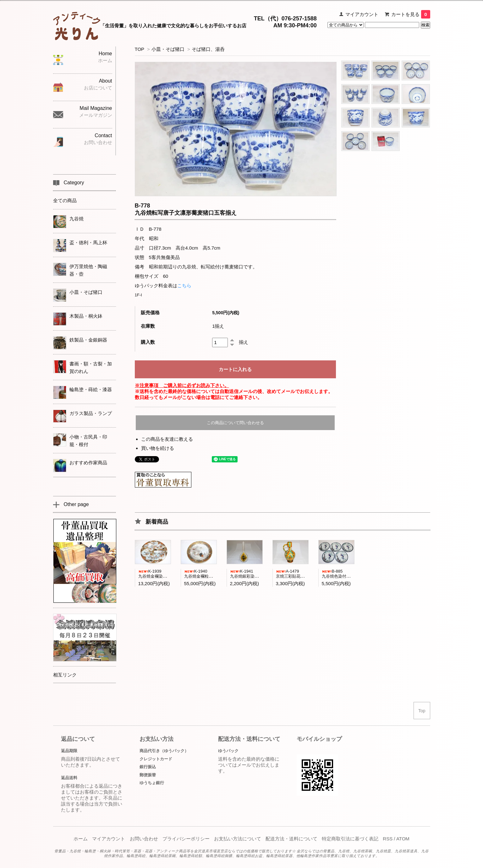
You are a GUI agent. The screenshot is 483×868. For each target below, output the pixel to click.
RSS (388, 839)
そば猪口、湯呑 (208, 49)
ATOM (403, 839)
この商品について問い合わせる (235, 423)
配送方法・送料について (291, 839)
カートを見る (411, 14)
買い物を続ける (158, 448)
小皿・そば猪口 (168, 49)
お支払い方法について (238, 839)
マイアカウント (362, 14)
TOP (140, 49)
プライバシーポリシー (186, 839)
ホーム (81, 839)
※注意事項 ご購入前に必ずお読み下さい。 (182, 385)
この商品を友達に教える (167, 439)
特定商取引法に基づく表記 (350, 839)
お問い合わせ (144, 839)
